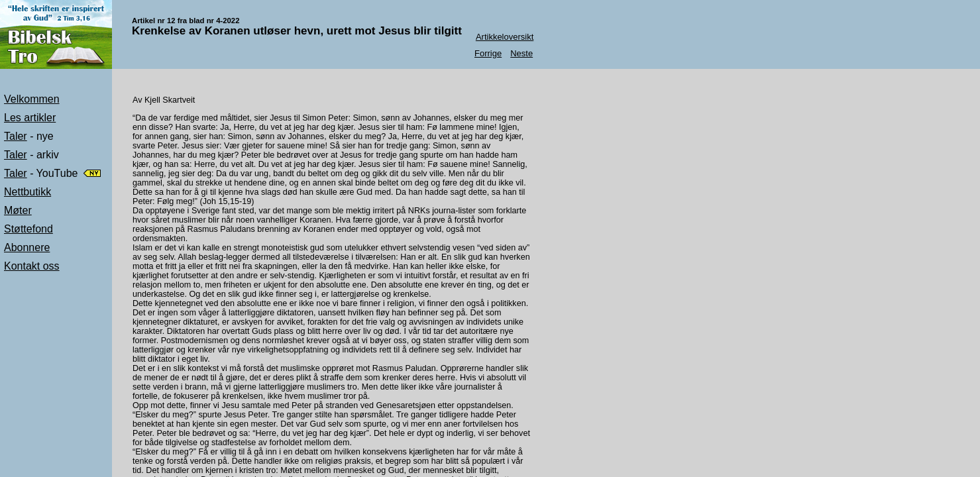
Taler (16, 136)
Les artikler (30, 118)
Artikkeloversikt (505, 37)
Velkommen (32, 99)
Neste (521, 53)
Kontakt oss (32, 266)
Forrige (488, 53)
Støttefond (28, 229)
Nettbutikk (27, 192)
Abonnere (27, 247)
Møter (18, 210)
